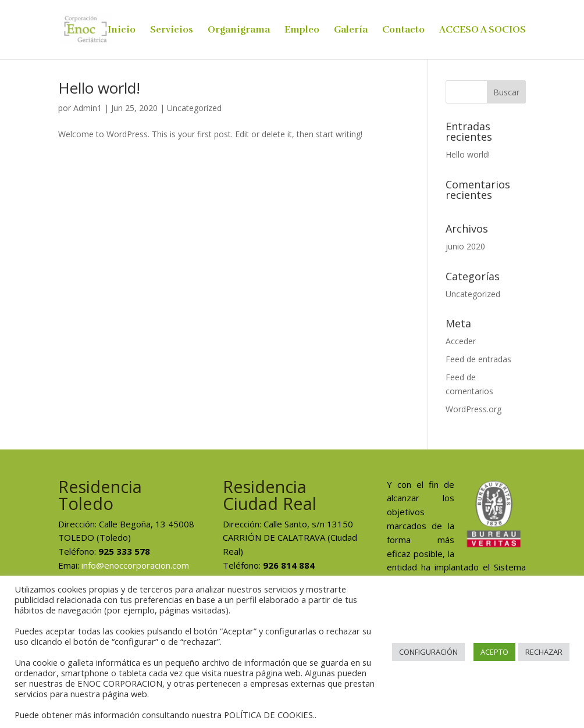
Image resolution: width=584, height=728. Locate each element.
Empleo (302, 31)
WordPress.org (473, 409)
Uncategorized (194, 108)
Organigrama (239, 31)
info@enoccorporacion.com (135, 565)
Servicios (172, 31)
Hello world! (99, 88)
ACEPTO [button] (494, 652)
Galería (351, 31)
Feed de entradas (478, 359)
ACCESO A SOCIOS (482, 31)
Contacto (403, 31)
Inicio (122, 31)
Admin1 (88, 108)
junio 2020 (465, 246)
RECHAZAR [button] (544, 652)
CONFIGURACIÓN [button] (428, 652)
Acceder (461, 341)
